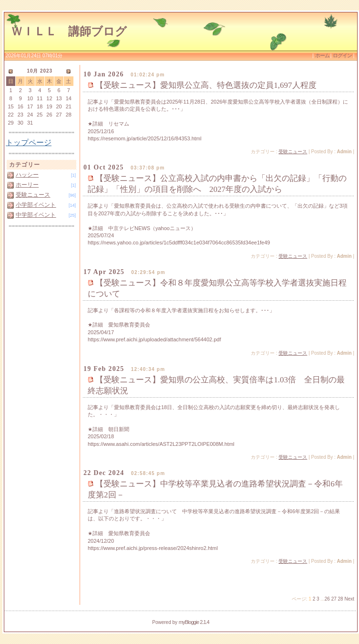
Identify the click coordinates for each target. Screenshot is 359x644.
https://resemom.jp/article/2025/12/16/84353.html (144, 138)
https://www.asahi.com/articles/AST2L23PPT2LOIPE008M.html (161, 444)
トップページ (29, 143)
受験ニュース (33, 195)
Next (349, 599)
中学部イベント (36, 215)
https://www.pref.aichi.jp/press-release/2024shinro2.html (153, 548)
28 (341, 599)
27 (334, 599)
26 (327, 599)
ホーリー (27, 185)
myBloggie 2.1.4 (194, 622)
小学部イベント (36, 205)
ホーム (323, 55)
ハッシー (27, 175)
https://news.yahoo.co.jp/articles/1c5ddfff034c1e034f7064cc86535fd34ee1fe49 (179, 243)
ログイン (342, 55)
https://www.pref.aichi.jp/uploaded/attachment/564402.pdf (154, 339)
